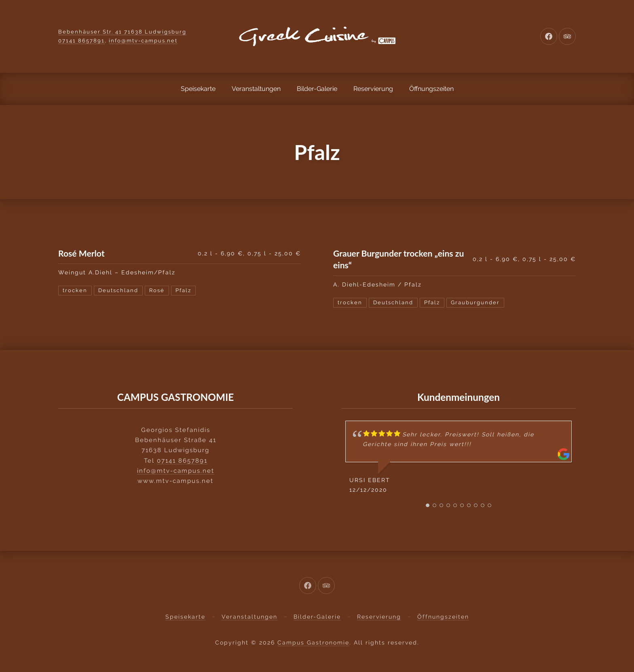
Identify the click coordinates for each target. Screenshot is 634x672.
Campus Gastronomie (313, 643)
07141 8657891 (81, 41)
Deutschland (118, 290)
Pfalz (183, 290)
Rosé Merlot (81, 253)
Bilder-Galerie (317, 89)
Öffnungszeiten (431, 89)
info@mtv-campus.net (143, 41)
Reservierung (373, 89)
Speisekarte (198, 89)
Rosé (157, 290)
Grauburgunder (475, 302)
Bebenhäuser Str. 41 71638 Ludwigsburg (122, 32)
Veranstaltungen (256, 89)
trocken (75, 290)
